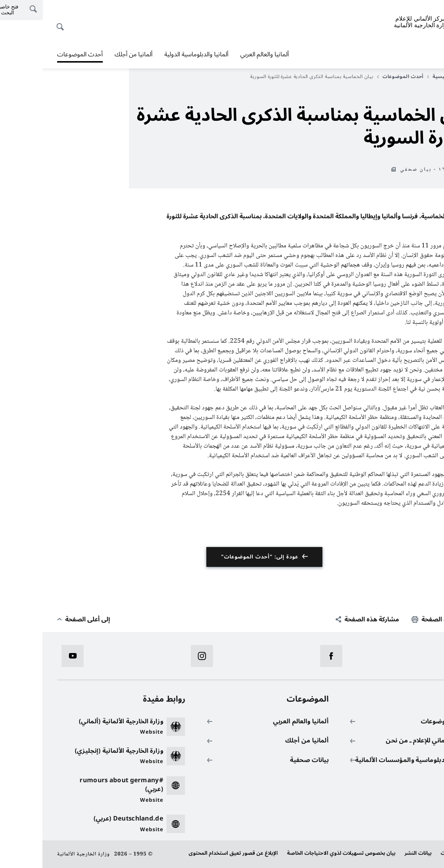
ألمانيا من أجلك (91, 54)
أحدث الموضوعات (38, 54)
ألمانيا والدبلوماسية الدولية (154, 54)
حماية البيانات (414, 853)
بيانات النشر (376, 853)
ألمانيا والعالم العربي (222, 54)
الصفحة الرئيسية (407, 77)
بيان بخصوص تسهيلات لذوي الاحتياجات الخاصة (299, 853)
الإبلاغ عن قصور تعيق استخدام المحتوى (191, 853)
